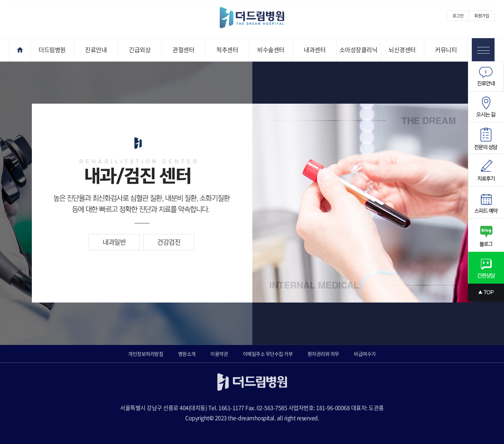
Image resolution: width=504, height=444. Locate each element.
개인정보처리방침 (146, 354)
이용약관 (219, 354)
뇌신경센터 (402, 50)
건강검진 (169, 242)
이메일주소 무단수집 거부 (268, 354)
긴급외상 (140, 50)
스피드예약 (486, 202)
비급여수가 (365, 354)
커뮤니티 (446, 50)
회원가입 (482, 16)
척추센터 (227, 50)
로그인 (458, 16)
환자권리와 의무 (323, 354)
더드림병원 (52, 50)
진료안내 (96, 50)
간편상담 (486, 268)
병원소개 (187, 354)
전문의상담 (486, 138)
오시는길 (486, 107)
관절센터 (183, 50)
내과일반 (114, 242)
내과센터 (315, 50)
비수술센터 (271, 50)
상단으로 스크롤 (486, 293)
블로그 (486, 235)
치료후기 (486, 170)
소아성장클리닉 (359, 50)
